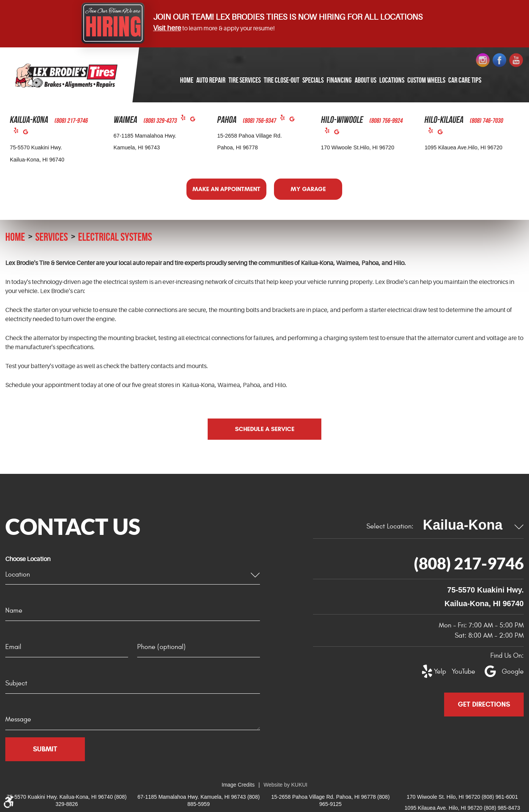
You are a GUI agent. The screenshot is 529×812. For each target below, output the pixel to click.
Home (187, 80)
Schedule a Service (265, 429)
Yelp (18, 132)
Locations (392, 80)
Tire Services (245, 80)
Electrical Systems (115, 237)
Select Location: (390, 526)
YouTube (459, 672)
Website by (286, 785)
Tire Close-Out (282, 80)
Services (52, 237)
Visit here (167, 28)
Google (28, 134)
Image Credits (238, 785)
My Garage (308, 189)
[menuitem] (187, 81)
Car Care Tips (465, 80)
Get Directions (484, 704)
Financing (339, 80)
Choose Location (28, 559)
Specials (313, 80)
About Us (365, 80)
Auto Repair (211, 80)
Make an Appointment (226, 189)
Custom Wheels (426, 80)
